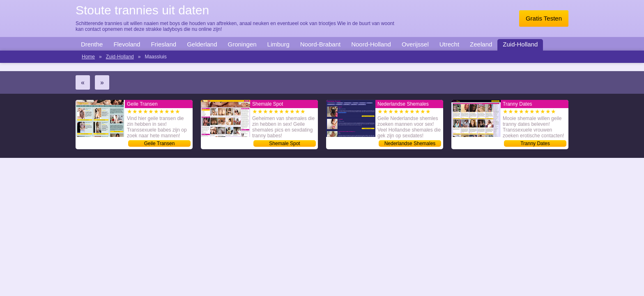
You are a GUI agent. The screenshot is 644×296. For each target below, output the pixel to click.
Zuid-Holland (520, 44)
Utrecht (449, 44)
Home (88, 57)
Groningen (242, 44)
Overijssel (415, 44)
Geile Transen (160, 143)
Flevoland (127, 44)
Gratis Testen (544, 18)
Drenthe (92, 44)
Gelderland (202, 44)
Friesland (163, 44)
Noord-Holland (371, 44)
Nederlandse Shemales (410, 143)
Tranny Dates (535, 143)
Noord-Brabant (320, 44)
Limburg (278, 44)
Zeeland (481, 44)
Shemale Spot (284, 143)
